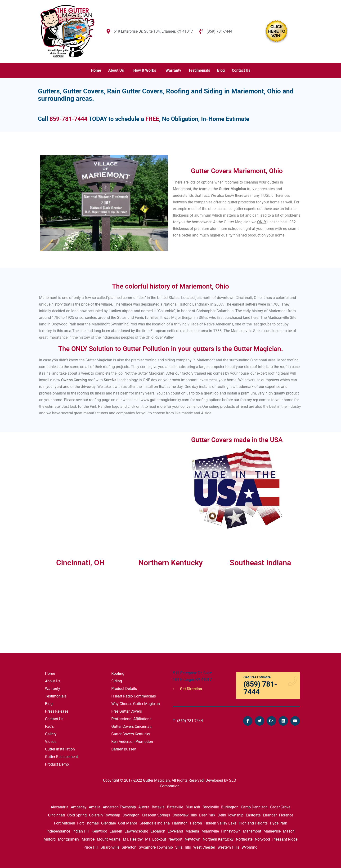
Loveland (175, 831)
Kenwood (99, 831)
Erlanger (270, 815)
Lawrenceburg (136, 831)
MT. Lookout (156, 839)
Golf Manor (128, 823)
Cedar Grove (280, 807)
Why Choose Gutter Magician (136, 704)
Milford (50, 839)
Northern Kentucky (218, 839)
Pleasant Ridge (285, 839)
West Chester (204, 847)
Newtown (193, 839)
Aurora (144, 807)
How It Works (145, 70)
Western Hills (228, 847)
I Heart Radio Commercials (134, 696)
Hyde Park (278, 823)
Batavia (158, 807)
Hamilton (180, 823)
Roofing (118, 673)
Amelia (95, 807)
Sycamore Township (156, 847)
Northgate (244, 839)
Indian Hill (81, 831)
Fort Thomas (88, 823)
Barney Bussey (124, 749)
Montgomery (69, 839)
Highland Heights (253, 823)
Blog (221, 70)
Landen (116, 831)
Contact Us (241, 70)
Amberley (79, 807)
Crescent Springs (156, 815)
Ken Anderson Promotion (132, 742)
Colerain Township (105, 815)
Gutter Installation (60, 749)
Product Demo (57, 764)
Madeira (192, 831)
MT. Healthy (133, 839)
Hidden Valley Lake (220, 823)
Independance (58, 831)
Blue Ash (193, 807)
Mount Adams (109, 839)
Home (96, 70)
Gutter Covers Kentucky (131, 734)
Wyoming (249, 847)
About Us (116, 70)
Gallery (51, 734)
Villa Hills (183, 847)
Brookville (211, 807)
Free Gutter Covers (127, 711)
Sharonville (110, 847)
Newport (175, 839)
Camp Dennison (254, 807)
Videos (51, 742)
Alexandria (60, 807)
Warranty (173, 70)
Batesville (175, 807)
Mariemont (252, 831)
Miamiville (210, 831)
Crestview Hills (185, 815)
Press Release (57, 711)
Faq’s (49, 726)
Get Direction (187, 689)
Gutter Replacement (61, 757)
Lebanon (158, 831)
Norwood (262, 839)
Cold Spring (77, 815)
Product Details (124, 689)
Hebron (196, 823)
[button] (117, 70)
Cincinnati (56, 815)
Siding (117, 681)
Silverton (129, 847)
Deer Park (207, 815)
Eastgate (253, 815)
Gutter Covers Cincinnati (131, 726)
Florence (286, 815)
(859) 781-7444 (188, 721)
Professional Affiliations (131, 719)
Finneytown (231, 831)
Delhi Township (231, 815)
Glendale (108, 823)
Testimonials (199, 70)
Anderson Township (119, 807)
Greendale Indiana (155, 823)
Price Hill (91, 847)
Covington (131, 815)
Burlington (230, 807)
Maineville (272, 831)
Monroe (88, 839)
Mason (289, 831)
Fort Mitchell (64, 823)
